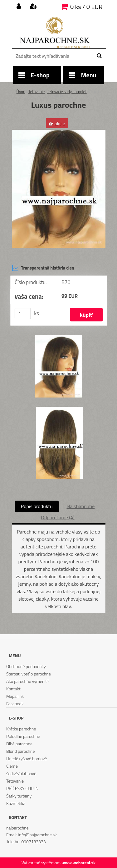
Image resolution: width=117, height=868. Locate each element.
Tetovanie (37, 92)
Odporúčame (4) (58, 517)
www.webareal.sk (78, 863)
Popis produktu (37, 506)
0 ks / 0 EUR (86, 7)
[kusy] (22, 314)
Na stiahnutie (80, 506)
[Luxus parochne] (59, 132)
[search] (99, 56)
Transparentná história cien (43, 268)
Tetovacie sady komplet (67, 92)
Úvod (21, 92)
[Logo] (55, 33)
